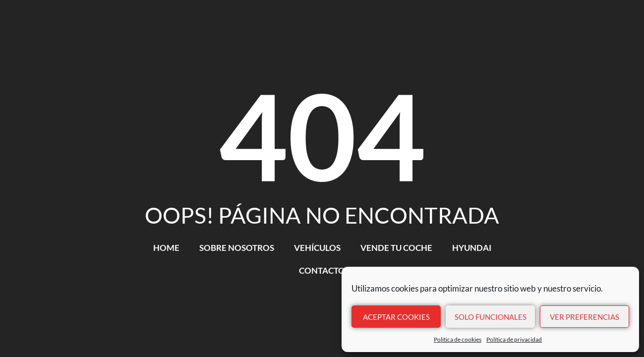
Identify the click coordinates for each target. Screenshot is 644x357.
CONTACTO (322, 270)
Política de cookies (458, 339)
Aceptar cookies (396, 317)
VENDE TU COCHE (396, 248)
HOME (166, 248)
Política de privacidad (514, 339)
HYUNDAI (472, 248)
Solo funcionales (491, 317)
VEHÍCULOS (317, 248)
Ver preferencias (585, 317)
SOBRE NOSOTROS (237, 248)
